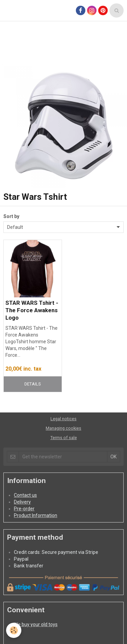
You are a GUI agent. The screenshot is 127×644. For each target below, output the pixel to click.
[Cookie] (14, 630)
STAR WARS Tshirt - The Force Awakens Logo (32, 310)
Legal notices (63, 419)
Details (33, 384)
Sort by (11, 216)
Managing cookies (63, 428)
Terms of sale (64, 438)
